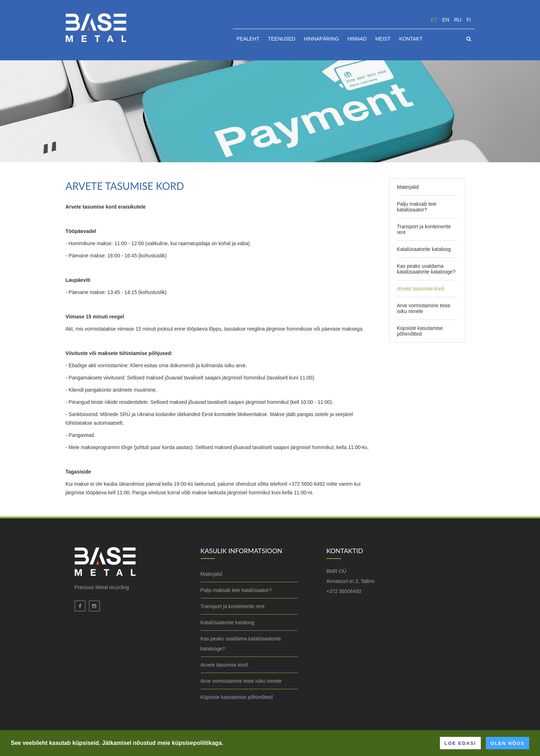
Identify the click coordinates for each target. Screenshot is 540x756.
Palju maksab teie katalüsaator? (417, 207)
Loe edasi (460, 743)
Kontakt (411, 39)
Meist (383, 39)
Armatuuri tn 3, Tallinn (351, 581)
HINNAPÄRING (321, 39)
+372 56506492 (344, 591)
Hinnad (357, 39)
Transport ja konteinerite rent (424, 229)
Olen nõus (508, 743)
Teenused (282, 39)
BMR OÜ (337, 571)
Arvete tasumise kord (421, 289)
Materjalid (408, 187)
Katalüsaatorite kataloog (424, 249)
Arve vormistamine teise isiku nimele (424, 308)
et (434, 20)
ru (458, 20)
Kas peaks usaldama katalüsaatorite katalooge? (426, 269)
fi (469, 20)
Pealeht (248, 39)
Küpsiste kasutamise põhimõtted (420, 331)
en (446, 20)
